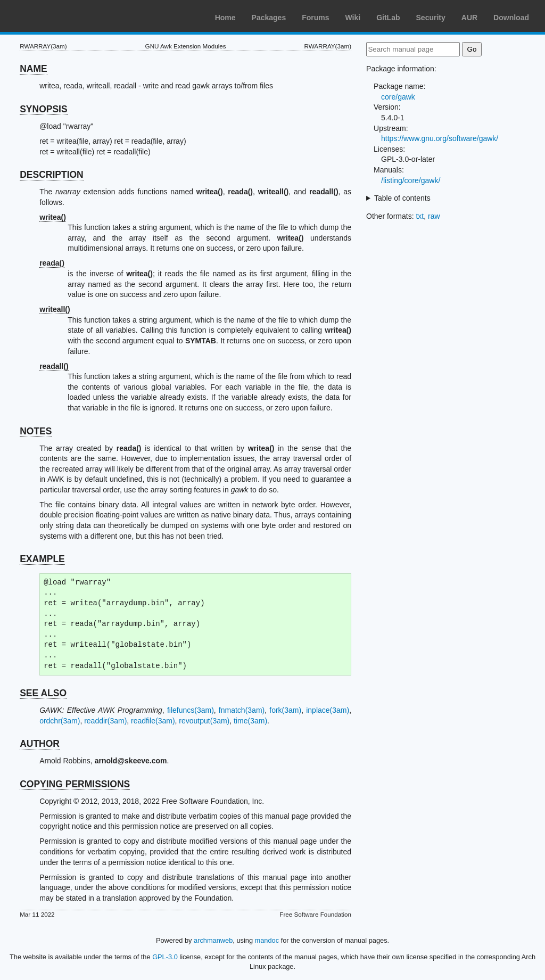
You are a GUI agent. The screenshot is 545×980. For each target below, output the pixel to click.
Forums (315, 18)
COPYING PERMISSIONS (75, 784)
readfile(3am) (153, 721)
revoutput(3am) (204, 721)
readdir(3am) (105, 721)
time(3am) (250, 721)
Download (511, 18)
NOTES (36, 431)
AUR (469, 18)
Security (431, 18)
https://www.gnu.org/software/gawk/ (440, 138)
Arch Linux (59, 16)
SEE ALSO (43, 693)
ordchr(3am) (60, 721)
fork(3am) (285, 710)
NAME (34, 69)
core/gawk (398, 97)
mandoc (267, 940)
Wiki (353, 18)
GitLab (388, 18)
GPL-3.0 (165, 957)
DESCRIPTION (52, 175)
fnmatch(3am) (242, 710)
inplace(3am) (328, 710)
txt (420, 216)
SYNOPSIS (43, 109)
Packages (269, 18)
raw (434, 216)
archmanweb (213, 940)
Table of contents (402, 198)
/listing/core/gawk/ (411, 180)
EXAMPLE (42, 559)
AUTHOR (40, 744)
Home (225, 18)
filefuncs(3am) (191, 710)
